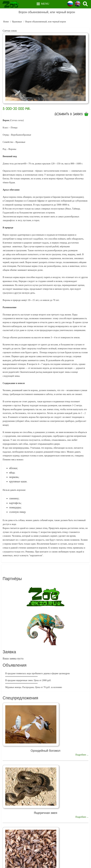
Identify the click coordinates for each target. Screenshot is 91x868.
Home (6, 22)
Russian (70, 4)
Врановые (17, 22)
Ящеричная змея (45, 813)
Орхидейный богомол (45, 751)
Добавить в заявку (69, 114)
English (78, 4)
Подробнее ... (82, 755)
